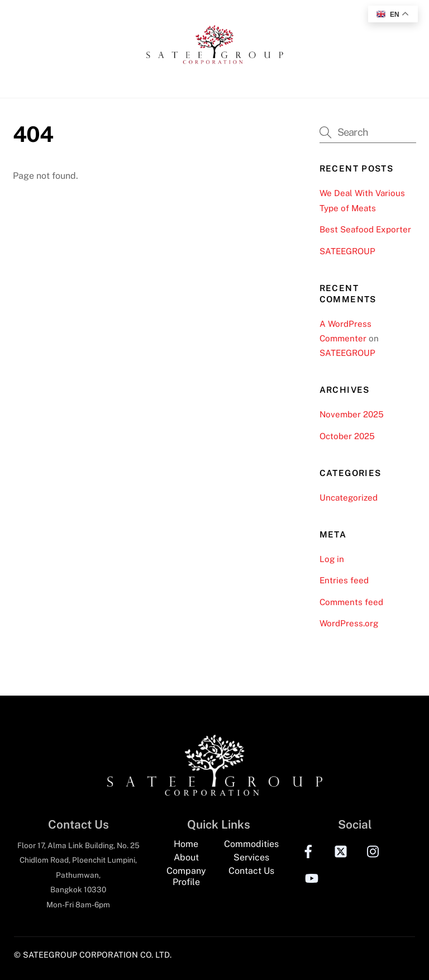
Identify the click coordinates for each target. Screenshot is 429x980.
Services (251, 857)
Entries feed (344, 580)
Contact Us (251, 871)
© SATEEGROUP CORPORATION (76, 955)
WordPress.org (349, 623)
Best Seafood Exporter (365, 229)
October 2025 (347, 436)
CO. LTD (155, 955)
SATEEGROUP (347, 251)
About (186, 857)
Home (186, 844)
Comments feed (351, 602)
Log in (332, 559)
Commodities (251, 844)
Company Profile (186, 877)
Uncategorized (349, 498)
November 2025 (352, 414)
